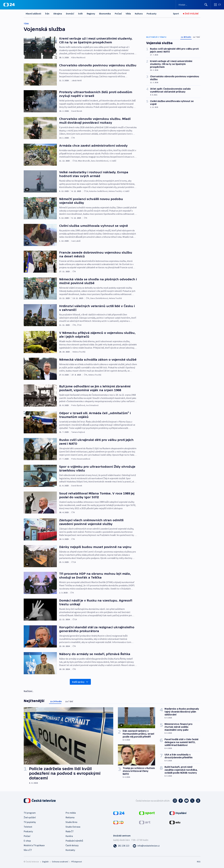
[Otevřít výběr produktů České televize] (217, 5)
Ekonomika (105, 14)
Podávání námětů (74, 841)
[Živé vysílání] (191, 14)
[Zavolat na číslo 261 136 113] (121, 846)
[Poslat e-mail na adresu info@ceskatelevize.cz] (146, 846)
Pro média (71, 813)
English (45, 862)
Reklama (70, 817)
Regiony (91, 14)
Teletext (28, 827)
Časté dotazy (72, 845)
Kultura (139, 14)
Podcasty (152, 14)
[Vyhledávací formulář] (193, 5)
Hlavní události (33, 14)
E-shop (27, 841)
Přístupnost (77, 862)
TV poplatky (30, 822)
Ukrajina (58, 14)
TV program (30, 813)
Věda (128, 14)
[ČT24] (9, 5)
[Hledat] (206, 5)
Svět (80, 14)
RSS (199, 862)
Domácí (70, 14)
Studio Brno (71, 822)
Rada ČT (70, 831)
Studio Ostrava (73, 827)
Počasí (118, 14)
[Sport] (176, 14)
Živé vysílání (30, 817)
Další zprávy (80, 682)
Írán (47, 14)
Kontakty (70, 850)
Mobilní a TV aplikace (34, 845)
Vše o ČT (28, 850)
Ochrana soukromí (60, 862)
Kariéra (69, 836)
